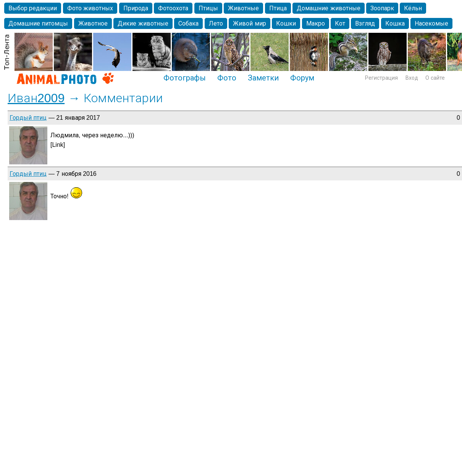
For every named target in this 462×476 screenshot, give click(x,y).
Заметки (263, 78)
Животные (243, 8)
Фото (227, 78)
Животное (93, 23)
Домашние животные (328, 8)
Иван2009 (36, 98)
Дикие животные (143, 23)
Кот (340, 23)
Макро (316, 23)
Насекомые (431, 23)
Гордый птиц (28, 118)
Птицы (208, 8)
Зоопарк (382, 8)
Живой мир (249, 23)
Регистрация (381, 78)
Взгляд (365, 23)
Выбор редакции (33, 8)
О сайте (435, 78)
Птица (278, 8)
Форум (302, 78)
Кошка (395, 23)
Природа (136, 8)
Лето (216, 23)
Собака (188, 23)
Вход (412, 78)
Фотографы (185, 78)
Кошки (286, 23)
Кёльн (413, 8)
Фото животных (90, 8)
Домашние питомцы (38, 23)
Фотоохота (173, 8)
